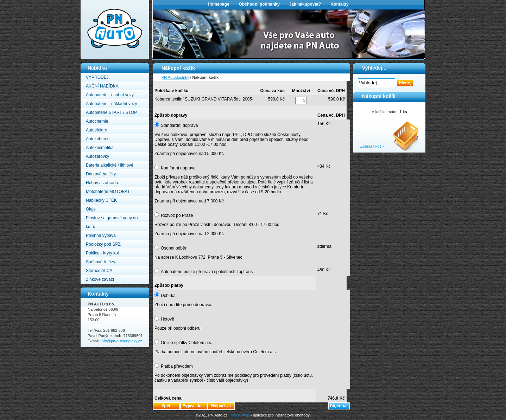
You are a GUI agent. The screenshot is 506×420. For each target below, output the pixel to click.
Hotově (167, 319)
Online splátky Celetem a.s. (186, 343)
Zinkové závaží (100, 279)
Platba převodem (177, 366)
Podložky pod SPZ (103, 244)
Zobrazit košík (372, 146)
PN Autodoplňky (94, 2)
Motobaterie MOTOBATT (109, 192)
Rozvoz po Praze (177, 215)
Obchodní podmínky (259, 4)
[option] (289, 34)
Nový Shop (240, 415)
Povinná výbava (101, 235)
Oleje (91, 209)
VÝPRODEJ (97, 77)
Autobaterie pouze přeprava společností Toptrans (207, 272)
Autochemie (97, 121)
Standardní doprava (179, 125)
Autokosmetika (100, 148)
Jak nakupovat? (305, 4)
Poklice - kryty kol (102, 253)
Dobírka (168, 296)
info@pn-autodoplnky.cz (121, 341)
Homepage (218, 4)
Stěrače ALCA (99, 271)
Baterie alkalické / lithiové (110, 165)
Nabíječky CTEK (101, 200)
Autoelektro (97, 130)
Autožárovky (97, 156)
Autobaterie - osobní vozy (110, 95)
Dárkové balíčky (101, 174)
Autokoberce (98, 139)
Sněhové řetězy (100, 262)
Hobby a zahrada (102, 183)
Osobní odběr (174, 248)
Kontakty (339, 4)
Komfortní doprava (178, 168)
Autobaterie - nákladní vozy (111, 104)
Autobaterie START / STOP (111, 112)
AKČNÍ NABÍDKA (102, 86)
